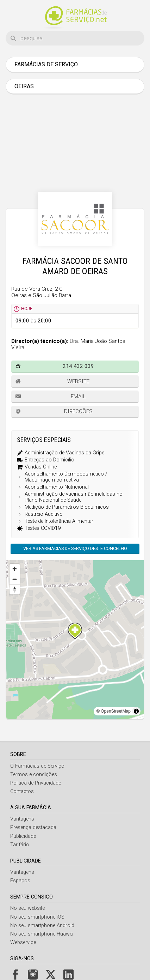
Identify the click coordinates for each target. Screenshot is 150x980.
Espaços (20, 881)
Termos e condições (34, 775)
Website (78, 381)
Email (78, 397)
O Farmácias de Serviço (37, 766)
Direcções (78, 411)
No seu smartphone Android (42, 925)
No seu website (27, 908)
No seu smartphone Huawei (42, 934)
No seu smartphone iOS (37, 917)
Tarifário (20, 845)
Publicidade (23, 836)
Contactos (22, 791)
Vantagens (22, 819)
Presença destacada (33, 827)
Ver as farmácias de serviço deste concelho (75, 548)
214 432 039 (78, 366)
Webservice (23, 942)
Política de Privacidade (36, 783)
